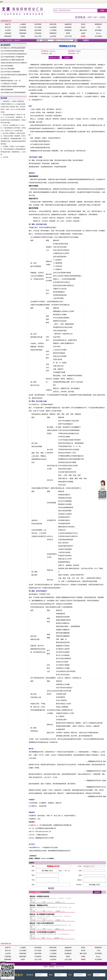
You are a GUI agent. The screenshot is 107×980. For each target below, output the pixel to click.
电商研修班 (8, 36)
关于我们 (53, 964)
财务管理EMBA (5, 78)
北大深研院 (98, 36)
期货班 (68, 33)
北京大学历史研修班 (7, 66)
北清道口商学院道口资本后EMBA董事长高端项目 (16, 63)
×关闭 (3, 963)
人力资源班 (53, 30)
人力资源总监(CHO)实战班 (9, 84)
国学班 (83, 24)
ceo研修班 (23, 24)
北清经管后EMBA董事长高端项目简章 (12, 60)
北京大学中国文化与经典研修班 (10, 72)
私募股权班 (53, 33)
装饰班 (23, 36)
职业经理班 (38, 24)
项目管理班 (38, 30)
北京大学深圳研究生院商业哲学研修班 (12, 51)
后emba (98, 33)
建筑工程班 (83, 30)
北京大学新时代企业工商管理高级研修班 (13, 93)
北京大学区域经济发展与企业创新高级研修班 (15, 75)
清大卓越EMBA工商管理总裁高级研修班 (13, 48)
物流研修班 (23, 33)
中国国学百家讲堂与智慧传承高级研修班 (13, 87)
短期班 (83, 33)
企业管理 (8, 30)
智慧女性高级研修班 (7, 90)
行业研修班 (53, 27)
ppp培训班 (53, 36)
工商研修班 (8, 33)
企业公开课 (68, 36)
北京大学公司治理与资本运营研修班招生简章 (15, 54)
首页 (1, 2)
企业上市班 (38, 36)
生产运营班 (38, 27)
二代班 (98, 27)
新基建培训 (98, 24)
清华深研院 (98, 30)
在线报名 (86, 40)
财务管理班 (53, 24)
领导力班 (8, 27)
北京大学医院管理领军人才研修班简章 (12, 57)
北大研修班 (23, 27)
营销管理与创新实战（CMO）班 (11, 81)
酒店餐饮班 (68, 30)
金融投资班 (68, 24)
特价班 (83, 36)
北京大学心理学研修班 (8, 69)
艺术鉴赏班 (38, 33)
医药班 (83, 27)
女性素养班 (68, 27)
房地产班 (8, 24)
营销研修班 (23, 30)
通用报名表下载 (54, 57)
